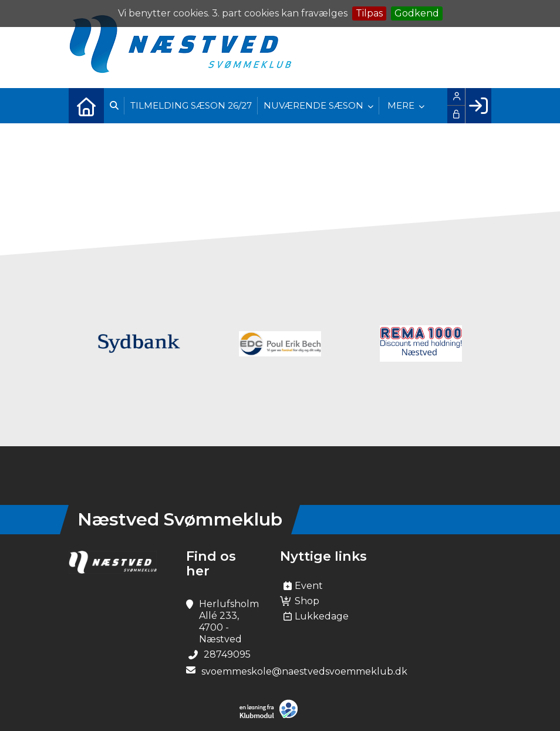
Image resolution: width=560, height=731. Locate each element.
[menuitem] (86, 106)
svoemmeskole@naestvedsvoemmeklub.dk (304, 671)
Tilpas (369, 13)
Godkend (417, 13)
